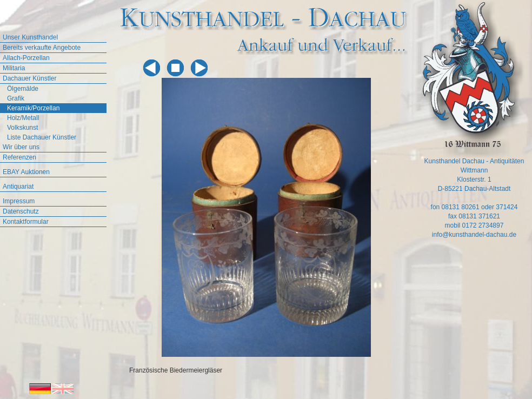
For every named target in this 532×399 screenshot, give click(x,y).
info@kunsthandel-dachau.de (474, 235)
